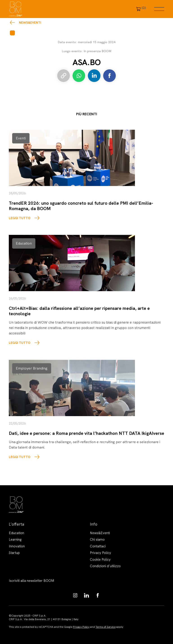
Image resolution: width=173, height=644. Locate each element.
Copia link (64, 76)
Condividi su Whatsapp (79, 76)
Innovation (17, 546)
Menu (159, 9)
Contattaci (98, 546)
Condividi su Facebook (109, 76)
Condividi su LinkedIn (94, 76)
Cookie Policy (100, 560)
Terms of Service (106, 627)
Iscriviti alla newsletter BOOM (32, 581)
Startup (14, 553)
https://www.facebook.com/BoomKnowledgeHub (98, 595)
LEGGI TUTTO (20, 218)
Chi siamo (97, 540)
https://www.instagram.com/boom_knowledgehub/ (75, 595)
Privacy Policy (100, 553)
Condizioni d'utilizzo (105, 566)
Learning (15, 540)
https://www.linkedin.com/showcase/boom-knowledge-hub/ (86, 595)
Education (16, 533)
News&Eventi (30, 23)
